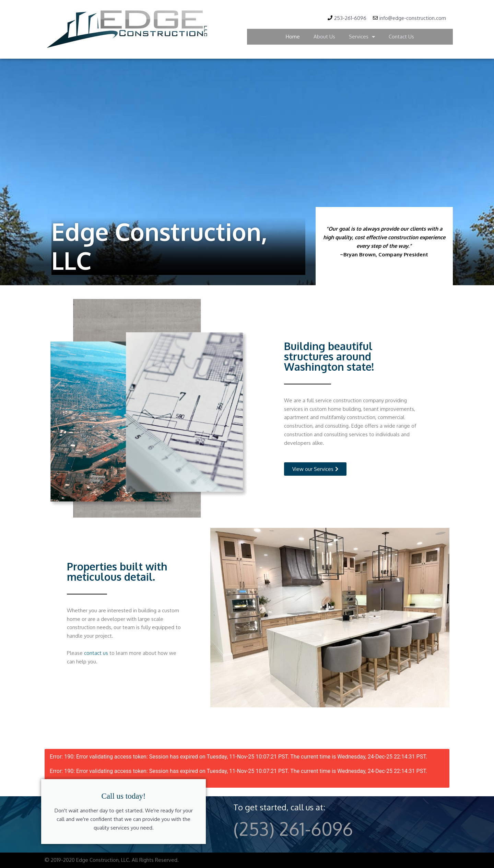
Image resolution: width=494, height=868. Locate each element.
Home (293, 37)
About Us (324, 37)
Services (362, 37)
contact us (96, 653)
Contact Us (401, 37)
